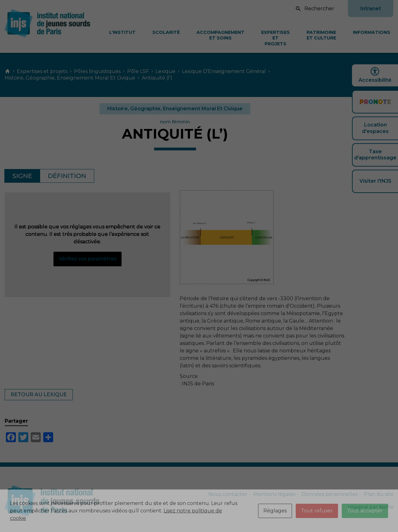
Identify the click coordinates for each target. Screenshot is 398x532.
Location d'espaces (375, 128)
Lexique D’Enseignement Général (224, 71)
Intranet (371, 9)
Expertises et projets (275, 38)
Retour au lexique (39, 394)
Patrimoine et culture (321, 35)
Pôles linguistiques (97, 71)
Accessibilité (375, 75)
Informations (372, 32)
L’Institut (122, 32)
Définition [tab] (67, 176)
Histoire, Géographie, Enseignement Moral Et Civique (70, 78)
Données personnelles (330, 494)
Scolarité (166, 32)
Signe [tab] (22, 176)
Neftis (386, 507)
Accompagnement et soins (220, 35)
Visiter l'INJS (375, 181)
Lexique (165, 71)
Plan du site (379, 494)
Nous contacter (228, 494)
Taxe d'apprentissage (375, 155)
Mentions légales (274, 494)
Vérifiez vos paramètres (88, 259)
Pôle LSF (138, 71)
